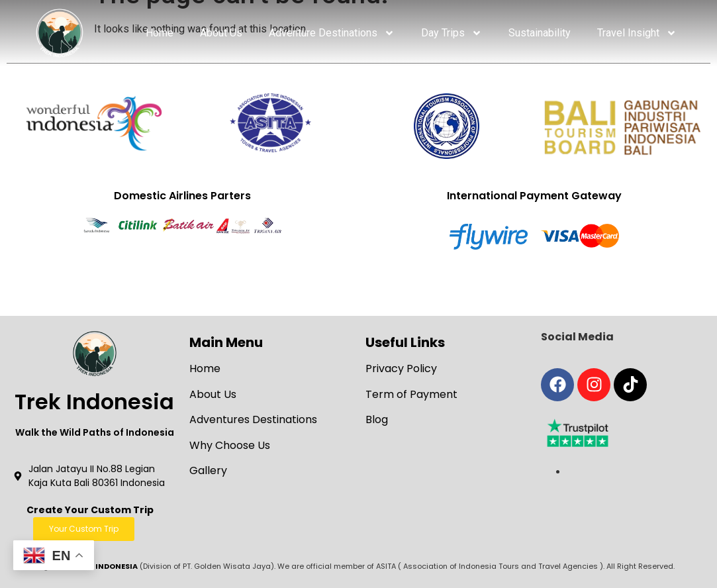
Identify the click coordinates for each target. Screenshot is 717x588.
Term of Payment (411, 394)
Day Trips (452, 33)
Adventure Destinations (332, 33)
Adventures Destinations (253, 419)
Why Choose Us (230, 445)
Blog (377, 419)
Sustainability (540, 33)
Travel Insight (637, 33)
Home (160, 33)
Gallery (208, 470)
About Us (221, 33)
